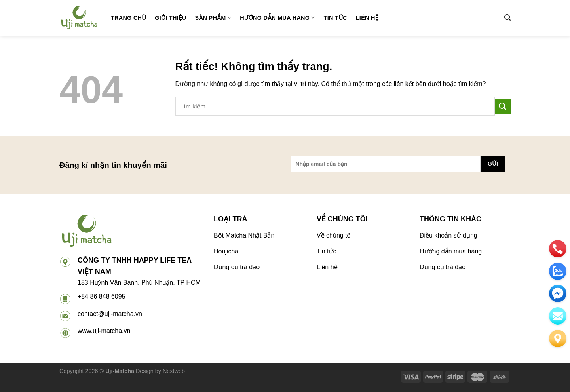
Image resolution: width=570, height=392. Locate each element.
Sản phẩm (213, 18)
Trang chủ (128, 18)
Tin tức (335, 18)
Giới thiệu (170, 18)
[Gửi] (503, 106)
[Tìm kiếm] (507, 18)
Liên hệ (367, 18)
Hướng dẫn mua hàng (277, 18)
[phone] (558, 249)
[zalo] (558, 271)
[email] (558, 293)
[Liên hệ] (558, 339)
